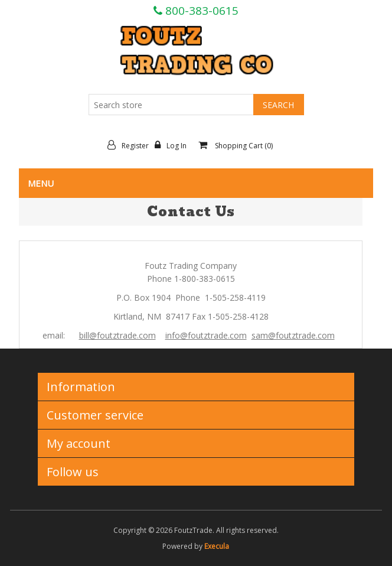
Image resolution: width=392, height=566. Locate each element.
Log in (174, 145)
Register (131, 145)
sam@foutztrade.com (293, 335)
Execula (217, 546)
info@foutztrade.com (206, 335)
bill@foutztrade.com (117, 335)
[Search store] (171, 105)
